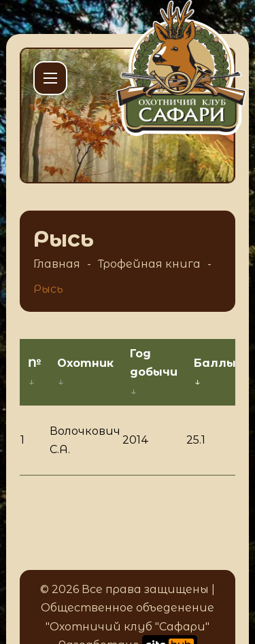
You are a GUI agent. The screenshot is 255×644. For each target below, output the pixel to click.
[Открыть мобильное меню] (50, 78)
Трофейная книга (149, 264)
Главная (57, 264)
